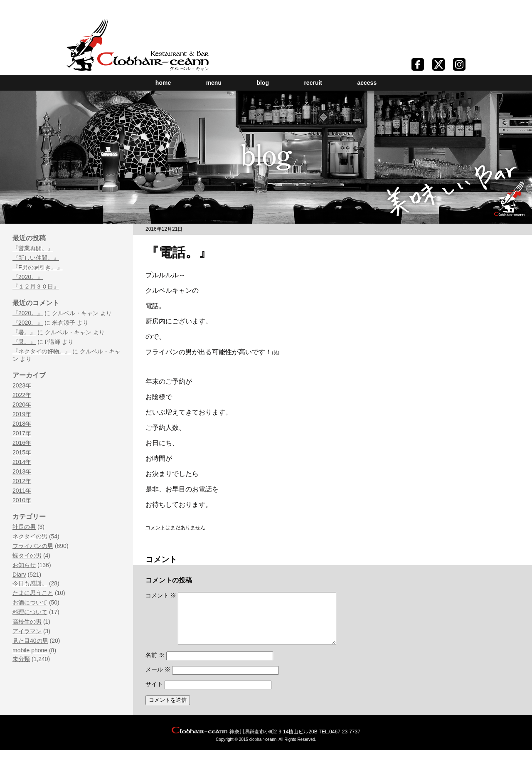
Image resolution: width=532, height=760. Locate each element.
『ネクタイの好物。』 (42, 351)
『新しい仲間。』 (36, 258)
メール (158, 679)
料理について (30, 612)
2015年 (22, 452)
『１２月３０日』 (36, 286)
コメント (161, 595)
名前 (155, 665)
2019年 (22, 414)
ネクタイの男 (30, 536)
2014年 (22, 462)
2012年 (22, 481)
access (367, 83)
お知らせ (24, 565)
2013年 (22, 471)
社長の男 (24, 527)
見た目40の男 (30, 641)
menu (214, 83)
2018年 (22, 424)
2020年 (22, 405)
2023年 (22, 385)
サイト (154, 694)
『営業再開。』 (33, 248)
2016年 (22, 443)
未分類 (21, 659)
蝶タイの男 (27, 555)
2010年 (22, 500)
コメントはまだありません (175, 528)
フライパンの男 (33, 546)
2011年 (22, 491)
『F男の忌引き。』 (38, 267)
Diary (19, 575)
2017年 (22, 433)
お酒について (30, 602)
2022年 (22, 395)
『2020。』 (28, 277)
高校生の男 (27, 622)
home (163, 83)
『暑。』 (24, 332)
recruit (313, 83)
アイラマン (27, 631)
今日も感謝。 (30, 583)
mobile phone (30, 650)
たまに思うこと (33, 593)
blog (263, 83)
